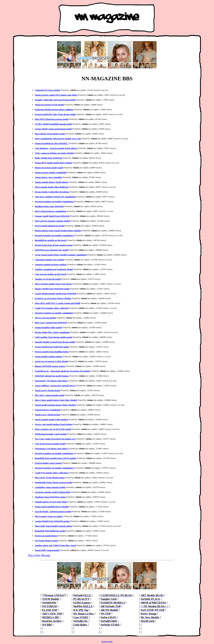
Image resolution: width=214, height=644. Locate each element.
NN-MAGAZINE (107, 642)
